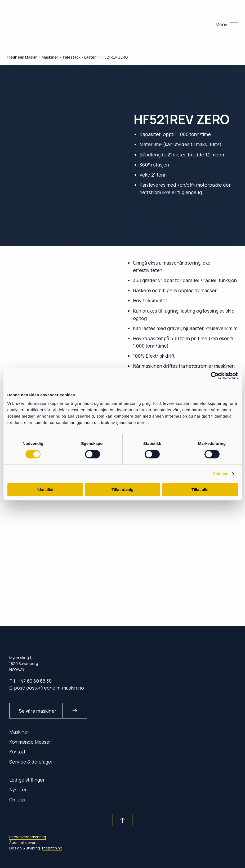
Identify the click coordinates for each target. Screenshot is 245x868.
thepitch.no (52, 848)
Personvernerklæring (28, 837)
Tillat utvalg (122, 490)
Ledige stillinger (27, 780)
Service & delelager (31, 762)
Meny (221, 24)
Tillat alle (200, 490)
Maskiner (19, 732)
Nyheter (18, 790)
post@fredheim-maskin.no (55, 688)
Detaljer (220, 474)
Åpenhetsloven (23, 842)
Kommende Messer (30, 742)
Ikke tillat (45, 490)
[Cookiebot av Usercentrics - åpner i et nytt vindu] (215, 376)
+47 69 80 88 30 (35, 681)
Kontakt (17, 752)
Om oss (17, 800)
